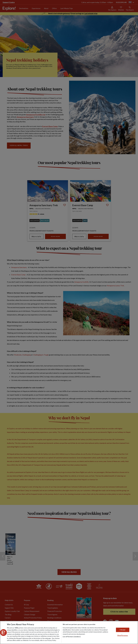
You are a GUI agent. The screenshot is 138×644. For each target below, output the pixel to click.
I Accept (123, 630)
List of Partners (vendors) (72, 637)
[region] (69, 632)
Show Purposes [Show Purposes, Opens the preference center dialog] (123, 636)
